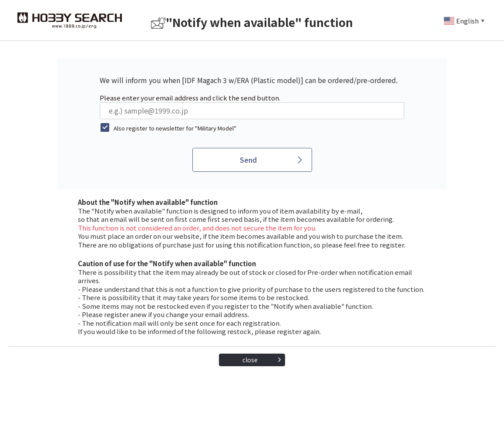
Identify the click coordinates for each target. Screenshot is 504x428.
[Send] (252, 160)
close (250, 360)
